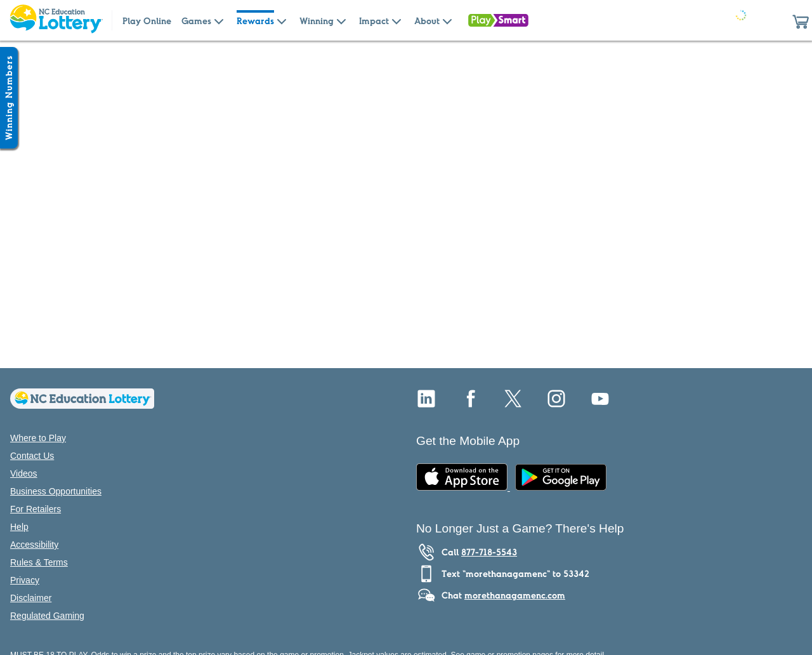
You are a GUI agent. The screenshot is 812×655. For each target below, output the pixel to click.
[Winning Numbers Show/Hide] (9, 98)
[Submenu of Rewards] (282, 20)
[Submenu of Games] (219, 20)
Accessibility (34, 545)
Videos (24, 473)
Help (19, 527)
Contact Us (32, 456)
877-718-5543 (489, 552)
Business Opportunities (56, 491)
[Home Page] (56, 20)
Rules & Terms (39, 562)
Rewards (255, 21)
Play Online (147, 21)
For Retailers (36, 509)
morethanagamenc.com (515, 595)
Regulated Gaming (47, 616)
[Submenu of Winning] (341, 20)
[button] (801, 20)
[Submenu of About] (447, 20)
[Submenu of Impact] (396, 20)
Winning (317, 21)
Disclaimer (31, 598)
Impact (374, 21)
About (427, 21)
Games (196, 21)
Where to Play (38, 438)
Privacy (25, 580)
